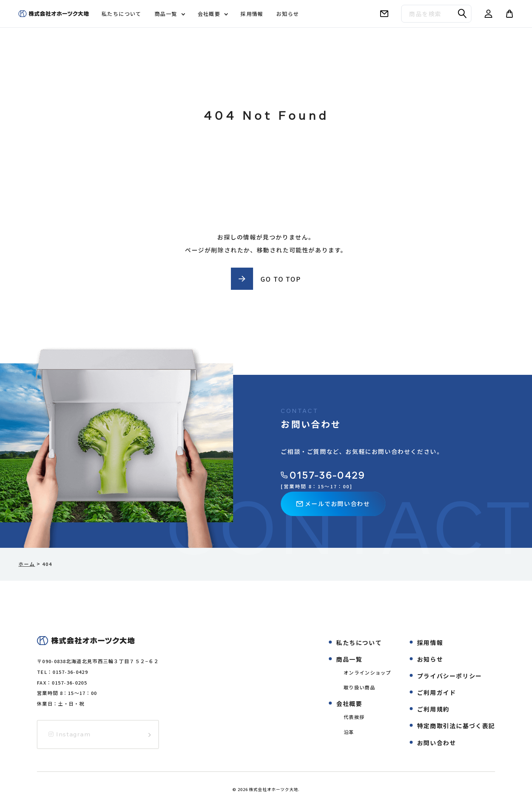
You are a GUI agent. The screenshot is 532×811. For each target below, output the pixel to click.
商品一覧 (166, 14)
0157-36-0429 (323, 475)
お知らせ (288, 14)
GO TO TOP (281, 279)
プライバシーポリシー (450, 676)
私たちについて (122, 14)
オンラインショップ (367, 673)
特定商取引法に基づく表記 (456, 726)
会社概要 (209, 14)
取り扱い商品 (359, 687)
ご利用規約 (433, 709)
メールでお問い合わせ (333, 503)
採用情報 (252, 14)
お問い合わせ (437, 743)
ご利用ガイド (437, 692)
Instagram (70, 734)
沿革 (349, 732)
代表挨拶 (354, 717)
